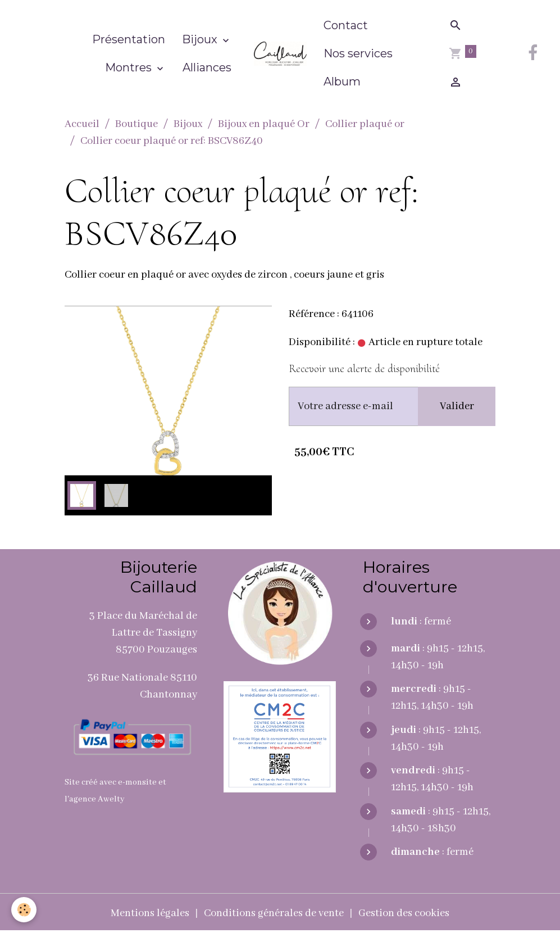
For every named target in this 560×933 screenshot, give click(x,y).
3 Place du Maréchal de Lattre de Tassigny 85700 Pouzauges (143, 633)
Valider (457, 406)
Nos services (358, 53)
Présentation (129, 39)
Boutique (136, 124)
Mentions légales (150, 913)
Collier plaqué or (365, 124)
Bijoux (201, 39)
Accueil (82, 124)
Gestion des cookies (404, 913)
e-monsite (137, 782)
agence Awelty (97, 799)
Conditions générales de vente (274, 913)
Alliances (207, 67)
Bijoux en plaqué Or (264, 124)
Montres (130, 67)
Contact (346, 25)
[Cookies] (24, 910)
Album (342, 81)
